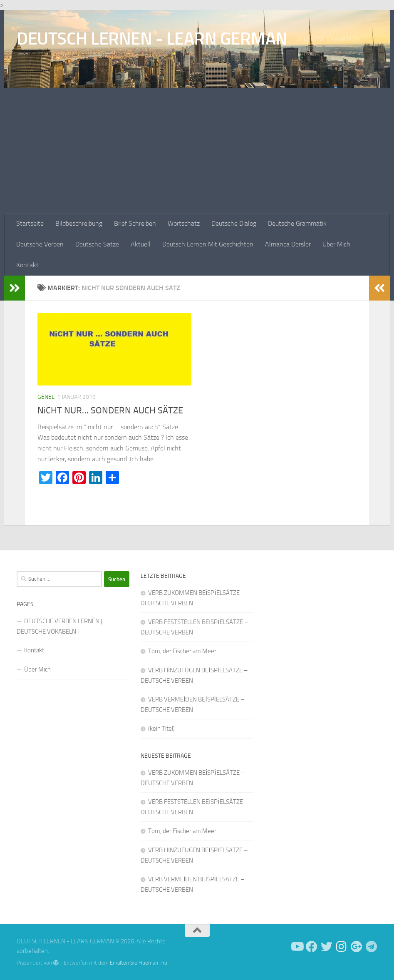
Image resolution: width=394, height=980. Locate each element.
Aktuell (141, 244)
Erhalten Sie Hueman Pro (139, 963)
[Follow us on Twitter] (327, 947)
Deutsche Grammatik (297, 223)
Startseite (30, 223)
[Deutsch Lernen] (297, 947)
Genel (46, 397)
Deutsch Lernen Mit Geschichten (208, 244)
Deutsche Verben (40, 244)
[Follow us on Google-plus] (357, 947)
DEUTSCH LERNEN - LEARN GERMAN (152, 39)
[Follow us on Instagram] (342, 947)
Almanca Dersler (288, 244)
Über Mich (336, 244)
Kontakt (27, 265)
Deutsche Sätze (97, 244)
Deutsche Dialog (234, 223)
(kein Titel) (161, 729)
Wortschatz (184, 223)
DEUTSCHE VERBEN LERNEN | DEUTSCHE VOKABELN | (59, 626)
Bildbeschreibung (79, 223)
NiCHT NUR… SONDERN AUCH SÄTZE (110, 410)
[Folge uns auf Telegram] (372, 947)
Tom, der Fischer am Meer (182, 651)
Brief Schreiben (135, 223)
